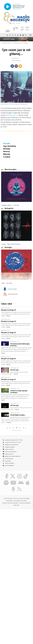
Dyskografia (9, 206)
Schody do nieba (17, 43)
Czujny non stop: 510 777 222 (12, 440)
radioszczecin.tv (8, 452)
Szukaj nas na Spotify (21, 35)
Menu (30, 35)
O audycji (7, 157)
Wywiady (7, 154)
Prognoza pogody (9, 445)
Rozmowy (7, 149)
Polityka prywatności (13, 501)
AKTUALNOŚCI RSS (11, 292)
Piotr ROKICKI (16, 61)
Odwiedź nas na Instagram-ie (15, 35)
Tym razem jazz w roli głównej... (16, 52)
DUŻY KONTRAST (8, 464)
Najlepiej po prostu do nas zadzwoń (7, 35)
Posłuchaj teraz (8, 457)
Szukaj (26, 35)
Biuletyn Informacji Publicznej (11, 454)
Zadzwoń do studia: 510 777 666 (13, 438)
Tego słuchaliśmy (10, 146)
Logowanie (7, 459)
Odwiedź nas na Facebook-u (10, 35)
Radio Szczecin (6, 43)
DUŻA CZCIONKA (8, 461)
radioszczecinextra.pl (10, 450)
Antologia (8, 245)
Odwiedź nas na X (13, 35)
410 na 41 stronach (17, 428)
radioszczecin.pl (8, 447)
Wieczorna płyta (11, 167)
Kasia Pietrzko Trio (12, 115)
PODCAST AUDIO (10, 287)
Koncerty (6, 151)
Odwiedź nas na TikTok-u (18, 35)
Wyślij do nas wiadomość (23, 35)
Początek (26, 43)
